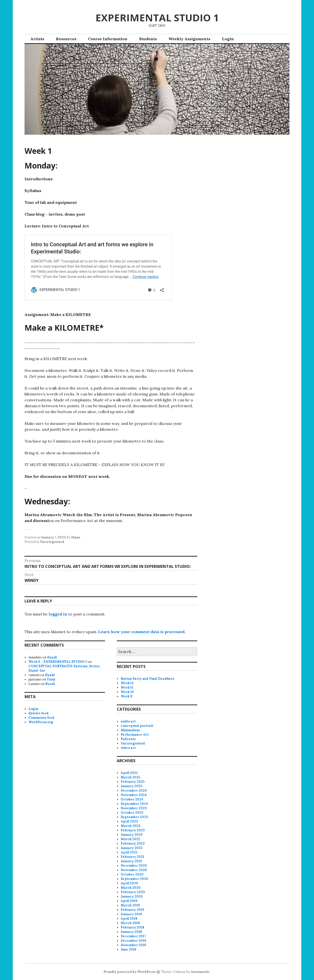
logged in (58, 614)
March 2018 (130, 923)
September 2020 (134, 879)
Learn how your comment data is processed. (142, 632)
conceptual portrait (137, 726)
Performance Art (135, 735)
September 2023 (134, 817)
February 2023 (133, 830)
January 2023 (132, 835)
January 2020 (132, 896)
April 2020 (129, 883)
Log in (33, 709)
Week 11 (127, 687)
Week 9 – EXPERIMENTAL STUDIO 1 (58, 662)
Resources (66, 39)
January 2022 (132, 848)
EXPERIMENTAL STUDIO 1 (157, 18)
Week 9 (126, 696)
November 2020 (134, 870)
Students (148, 39)
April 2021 (129, 852)
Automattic (200, 972)
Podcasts (128, 739)
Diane (76, 537)
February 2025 (133, 782)
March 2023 (131, 826)
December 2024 (134, 791)
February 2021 (132, 857)
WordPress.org (41, 722)
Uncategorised (52, 542)
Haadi (52, 657)
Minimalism (130, 730)
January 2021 (131, 861)
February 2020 (133, 892)
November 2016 (133, 945)
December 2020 (134, 866)
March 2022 (131, 839)
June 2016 (129, 949)
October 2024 (132, 799)
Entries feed (39, 713)
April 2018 (129, 919)
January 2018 (131, 932)
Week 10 (127, 692)
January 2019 (131, 914)
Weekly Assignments (189, 39)
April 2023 (129, 821)
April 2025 (129, 773)
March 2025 (130, 777)
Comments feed (41, 718)
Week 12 (127, 683)
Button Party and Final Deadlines (147, 679)
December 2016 (133, 941)
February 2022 (133, 843)
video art (128, 748)
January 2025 (131, 786)
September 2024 (134, 804)
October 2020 (132, 874)
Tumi (51, 679)
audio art (128, 721)
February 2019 (132, 910)
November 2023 (134, 808)
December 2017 (133, 936)
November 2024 (134, 795)
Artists (37, 39)
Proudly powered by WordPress (130, 972)
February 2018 (132, 927)
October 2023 (132, 813)
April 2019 (129, 901)
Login (228, 39)
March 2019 (130, 905)
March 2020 (131, 888)
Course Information (108, 39)
